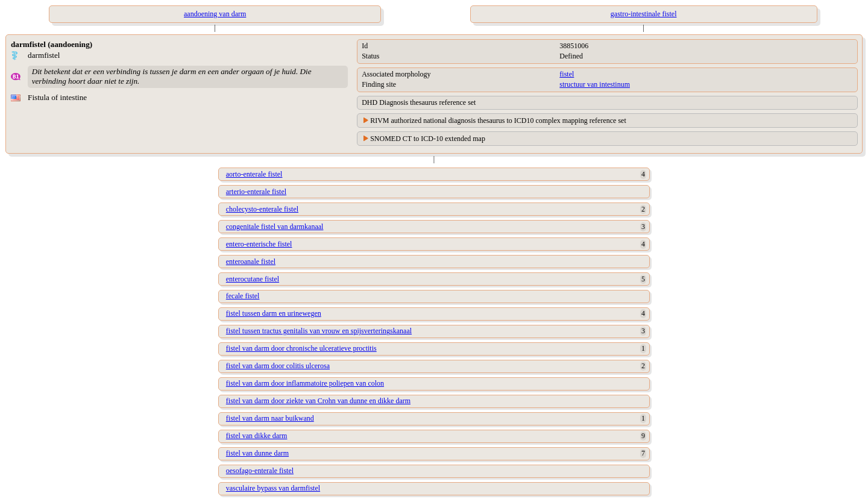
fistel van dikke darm (257, 436)
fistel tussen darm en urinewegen (274, 313)
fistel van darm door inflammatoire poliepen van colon (305, 383)
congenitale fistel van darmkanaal (275, 227)
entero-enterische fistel (259, 244)
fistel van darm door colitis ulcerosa (278, 366)
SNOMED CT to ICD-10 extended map (428, 139)
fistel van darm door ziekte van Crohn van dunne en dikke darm (318, 401)
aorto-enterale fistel (254, 174)
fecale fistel (243, 296)
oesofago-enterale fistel (260, 471)
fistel (567, 74)
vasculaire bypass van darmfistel (273, 488)
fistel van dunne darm (257, 453)
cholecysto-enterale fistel (262, 209)
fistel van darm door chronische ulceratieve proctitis (301, 348)
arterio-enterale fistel (256, 192)
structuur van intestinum (595, 84)
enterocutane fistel (253, 279)
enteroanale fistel (251, 262)
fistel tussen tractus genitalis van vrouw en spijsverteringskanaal (319, 331)
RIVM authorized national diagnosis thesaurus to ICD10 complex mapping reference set (498, 121)
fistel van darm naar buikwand (270, 418)
